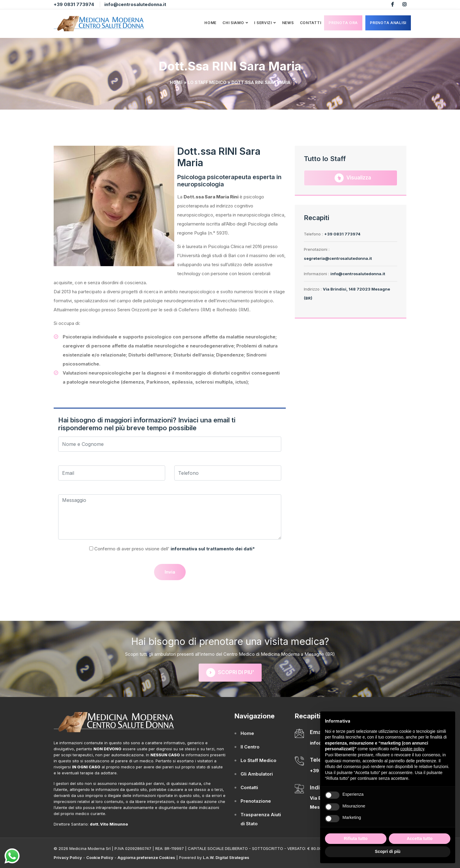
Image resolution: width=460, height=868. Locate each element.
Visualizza (353, 178)
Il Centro (250, 747)
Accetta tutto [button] (420, 838)
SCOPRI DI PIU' (230, 673)
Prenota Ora (343, 23)
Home (210, 23)
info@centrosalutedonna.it (135, 4)
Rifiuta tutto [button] (356, 838)
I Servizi (263, 23)
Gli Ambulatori (257, 774)
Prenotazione (256, 801)
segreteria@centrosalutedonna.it (338, 258)
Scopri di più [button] (388, 851)
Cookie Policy (100, 857)
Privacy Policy (68, 857)
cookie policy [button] (412, 749)
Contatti (311, 23)
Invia (170, 572)
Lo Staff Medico (207, 82)
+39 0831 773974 (74, 4)
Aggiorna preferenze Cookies (146, 857)
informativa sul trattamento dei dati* (212, 549)
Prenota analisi (388, 23)
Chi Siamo (233, 23)
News (288, 23)
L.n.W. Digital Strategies (226, 857)
